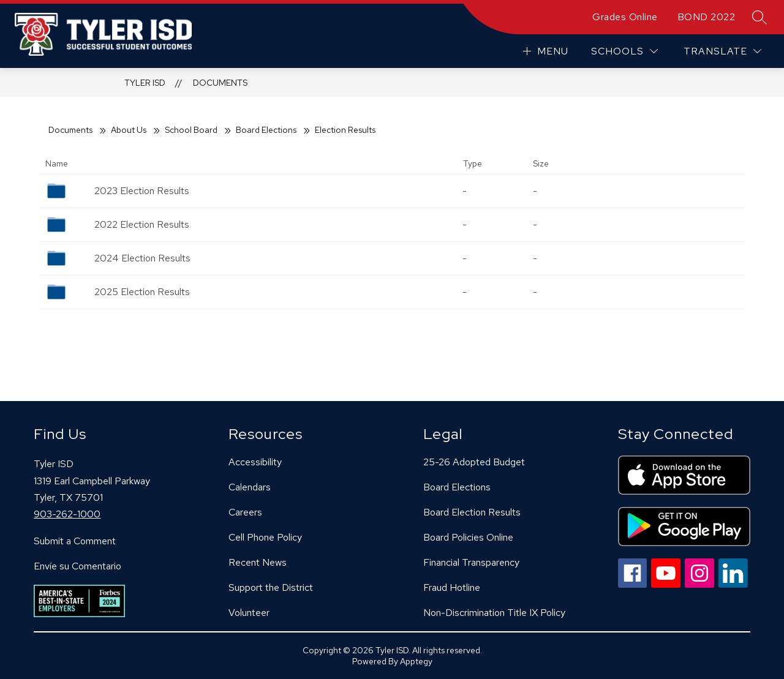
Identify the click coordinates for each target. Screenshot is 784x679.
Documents (220, 83)
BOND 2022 (707, 17)
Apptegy (416, 661)
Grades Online (625, 17)
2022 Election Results (142, 224)
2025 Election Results (142, 292)
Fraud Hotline (452, 587)
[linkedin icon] (733, 584)
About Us (129, 130)
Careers (245, 512)
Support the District (271, 587)
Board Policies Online (468, 537)
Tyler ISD (145, 83)
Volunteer (249, 613)
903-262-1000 (67, 514)
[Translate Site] (722, 51)
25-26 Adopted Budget (474, 462)
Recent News (258, 562)
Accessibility (255, 462)
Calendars (250, 487)
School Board (191, 130)
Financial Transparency (471, 562)
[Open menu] (544, 51)
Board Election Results (472, 512)
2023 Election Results (142, 191)
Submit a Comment (75, 541)
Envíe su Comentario (77, 566)
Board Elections (266, 130)
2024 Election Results (142, 258)
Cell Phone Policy (265, 537)
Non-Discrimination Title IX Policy (494, 613)
